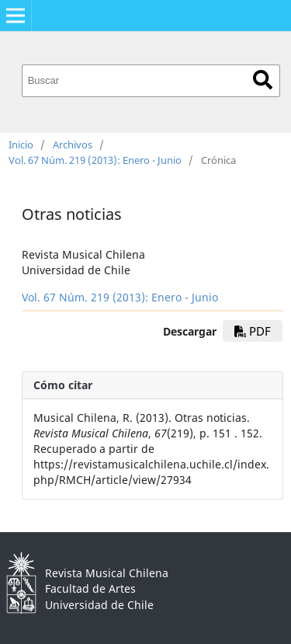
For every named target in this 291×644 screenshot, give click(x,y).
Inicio (21, 144)
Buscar (263, 80)
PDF (253, 331)
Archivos (73, 144)
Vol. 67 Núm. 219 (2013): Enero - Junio (95, 160)
